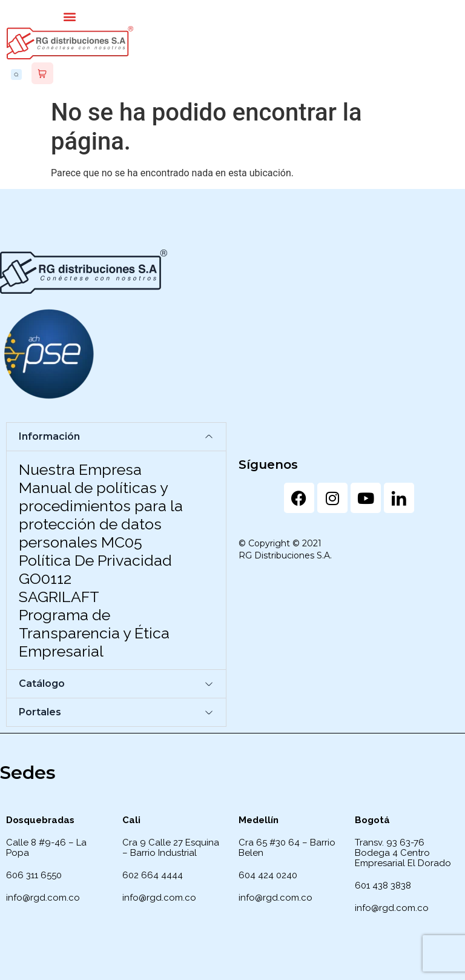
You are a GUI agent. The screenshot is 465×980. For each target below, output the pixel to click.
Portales (40, 712)
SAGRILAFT (59, 597)
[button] (70, 16)
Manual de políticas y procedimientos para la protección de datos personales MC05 (101, 515)
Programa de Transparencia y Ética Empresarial (94, 633)
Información (49, 436)
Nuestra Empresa (80, 469)
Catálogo (42, 684)
